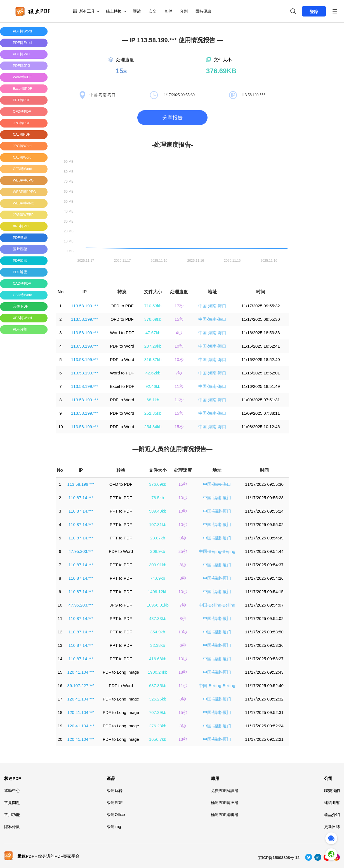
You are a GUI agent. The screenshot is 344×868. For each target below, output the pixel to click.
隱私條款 (12, 827)
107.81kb (158, 524)
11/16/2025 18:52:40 (261, 359)
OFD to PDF (122, 306)
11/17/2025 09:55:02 (264, 524)
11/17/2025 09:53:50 (264, 632)
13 (60, 645)
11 (60, 618)
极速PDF (13, 778)
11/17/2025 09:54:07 (264, 605)
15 (60, 672)
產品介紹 (332, 815)
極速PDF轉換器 (225, 803)
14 (60, 659)
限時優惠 (203, 11)
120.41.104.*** (81, 672)
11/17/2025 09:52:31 (264, 712)
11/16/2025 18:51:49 (261, 386)
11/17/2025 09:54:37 (264, 565)
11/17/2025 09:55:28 (264, 498)
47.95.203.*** (81, 551)
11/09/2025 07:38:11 (261, 413)
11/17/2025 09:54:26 (264, 578)
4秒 (179, 333)
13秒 (183, 739)
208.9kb (158, 551)
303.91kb (158, 565)
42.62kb (153, 373)
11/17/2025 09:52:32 (264, 699)
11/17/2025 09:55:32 (261, 306)
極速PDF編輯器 (225, 815)
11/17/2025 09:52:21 (264, 739)
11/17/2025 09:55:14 (264, 511)
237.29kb (153, 346)
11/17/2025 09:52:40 (264, 686)
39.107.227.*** (81, 686)
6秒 (183, 645)
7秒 (179, 373)
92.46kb (153, 386)
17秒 (179, 306)
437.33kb (158, 618)
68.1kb (153, 400)
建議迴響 (332, 803)
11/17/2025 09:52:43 (264, 672)
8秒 (183, 565)
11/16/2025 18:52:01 (261, 373)
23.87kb (158, 538)
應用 (215, 778)
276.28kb (158, 726)
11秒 (179, 386)
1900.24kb (158, 672)
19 (60, 726)
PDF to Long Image (121, 672)
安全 (152, 11)
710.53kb (153, 306)
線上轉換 (114, 11)
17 (60, 699)
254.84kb (153, 427)
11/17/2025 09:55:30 (261, 319)
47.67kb (153, 333)
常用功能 (12, 815)
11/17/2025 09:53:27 (264, 659)
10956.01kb (158, 605)
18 (60, 712)
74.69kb (158, 578)
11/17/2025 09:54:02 (264, 618)
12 (60, 632)
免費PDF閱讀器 (225, 791)
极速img (114, 827)
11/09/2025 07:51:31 (261, 400)
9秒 (183, 538)
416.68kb (158, 659)
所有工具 (87, 11)
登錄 (314, 12)
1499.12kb (158, 592)
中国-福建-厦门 (217, 498)
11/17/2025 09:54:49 (264, 538)
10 (61, 427)
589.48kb (158, 511)
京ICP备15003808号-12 (279, 858)
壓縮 (137, 11)
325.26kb (158, 699)
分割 (184, 11)
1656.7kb (158, 739)
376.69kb (153, 319)
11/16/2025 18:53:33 (261, 333)
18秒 (183, 672)
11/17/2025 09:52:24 (264, 726)
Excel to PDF (122, 386)
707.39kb (158, 712)
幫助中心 (12, 791)
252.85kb (153, 413)
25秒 (183, 551)
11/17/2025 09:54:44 (264, 551)
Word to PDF (122, 333)
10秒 (179, 346)
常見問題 (12, 803)
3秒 (183, 726)
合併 (168, 11)
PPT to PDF (121, 498)
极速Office (116, 815)
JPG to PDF (121, 605)
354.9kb (158, 632)
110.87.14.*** (81, 498)
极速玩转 (115, 791)
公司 (328, 778)
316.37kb (153, 359)
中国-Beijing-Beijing (217, 551)
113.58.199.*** (85, 306)
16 (60, 686)
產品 (111, 778)
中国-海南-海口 (212, 306)
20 (60, 739)
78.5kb (158, 498)
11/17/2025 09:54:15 (264, 592)
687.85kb (158, 686)
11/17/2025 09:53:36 (264, 645)
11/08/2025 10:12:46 (261, 427)
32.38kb (158, 645)
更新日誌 (332, 827)
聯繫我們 (332, 791)
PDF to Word (122, 346)
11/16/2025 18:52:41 (261, 346)
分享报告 (173, 118)
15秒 (179, 319)
